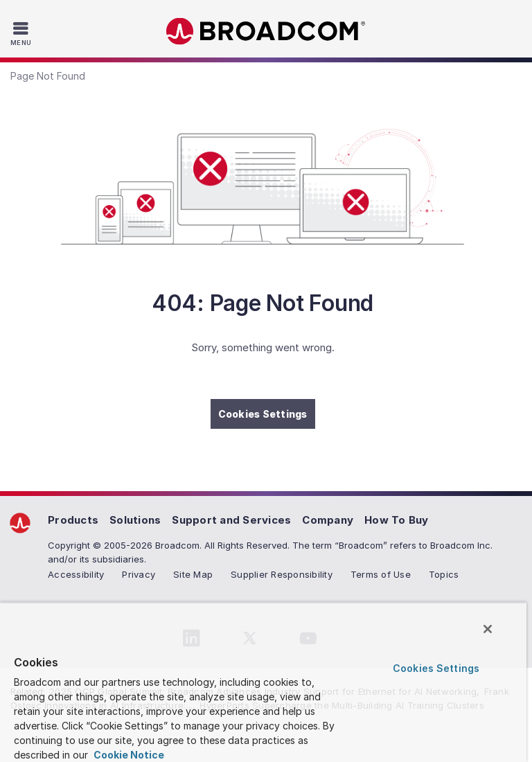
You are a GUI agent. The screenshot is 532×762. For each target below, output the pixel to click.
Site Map (193, 574)
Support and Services (231, 520)
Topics (444, 574)
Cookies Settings (263, 414)
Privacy (139, 574)
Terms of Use (381, 574)
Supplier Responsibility (282, 574)
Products (73, 520)
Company (328, 520)
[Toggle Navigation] (23, 33)
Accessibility (76, 574)
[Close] (488, 629)
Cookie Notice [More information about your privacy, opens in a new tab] (128, 755)
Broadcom (266, 32)
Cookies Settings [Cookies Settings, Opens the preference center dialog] (436, 668)
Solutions (135, 520)
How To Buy (397, 520)
